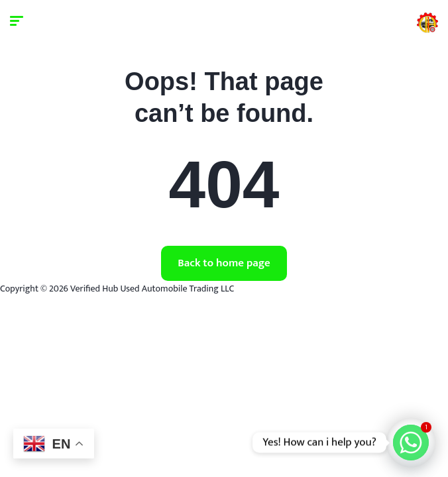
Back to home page (224, 263)
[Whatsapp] (411, 443)
